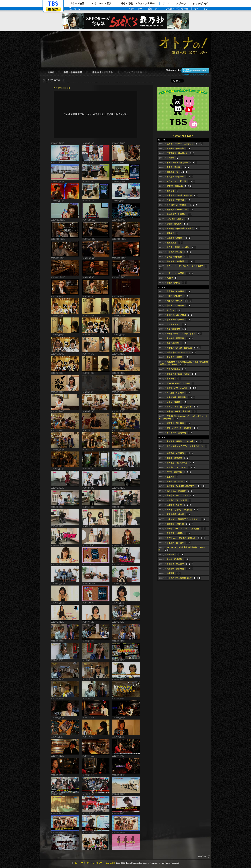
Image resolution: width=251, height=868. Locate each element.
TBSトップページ (81, 863)
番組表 (53, 9)
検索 (78, 9)
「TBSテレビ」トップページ (53, 4)
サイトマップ (96, 863)
